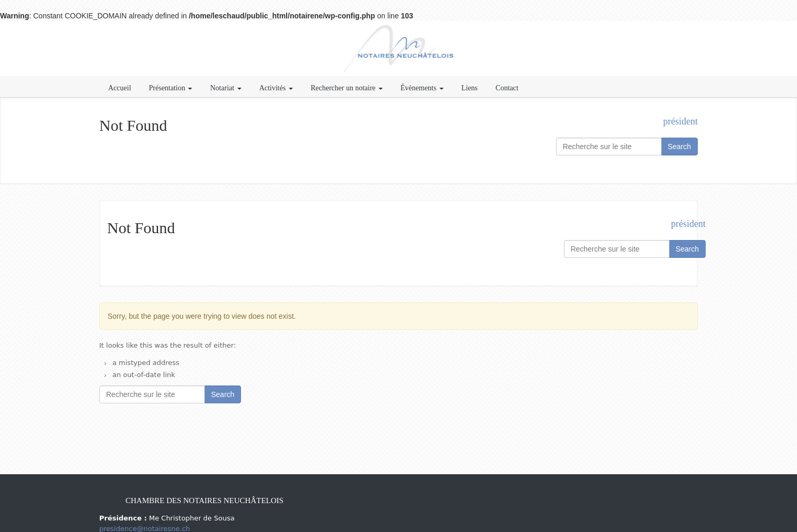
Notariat (226, 88)
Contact (507, 88)
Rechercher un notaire (347, 88)
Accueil (120, 88)
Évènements (422, 88)
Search (679, 147)
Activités (276, 88)
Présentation (171, 88)
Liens (470, 88)
